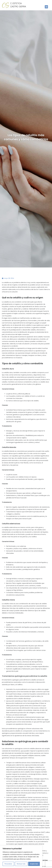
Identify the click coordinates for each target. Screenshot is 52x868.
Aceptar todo (34, 864)
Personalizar (8, 864)
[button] (46, 7)
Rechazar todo (21, 864)
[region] (21, 857)
